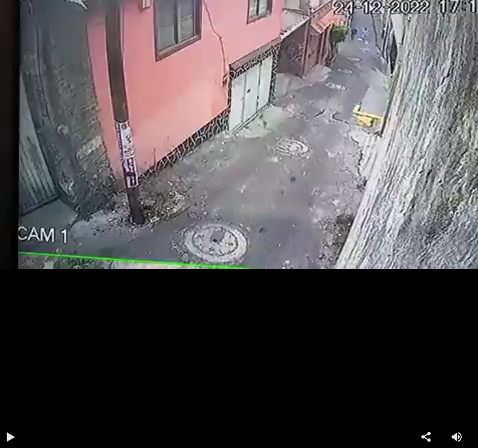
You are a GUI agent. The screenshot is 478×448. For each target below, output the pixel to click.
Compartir (431, 437)
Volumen (462, 437)
